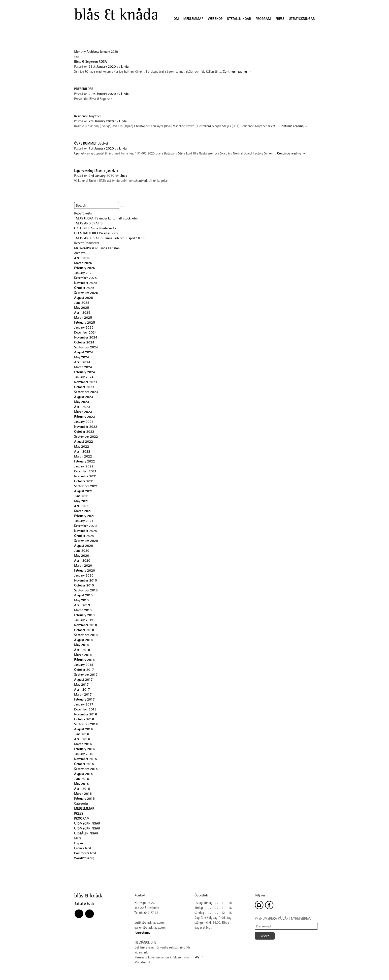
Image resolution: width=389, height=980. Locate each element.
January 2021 (84, 521)
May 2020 (82, 556)
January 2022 (84, 467)
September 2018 (86, 635)
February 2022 (85, 462)
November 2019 (86, 581)
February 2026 (85, 268)
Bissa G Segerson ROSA (91, 62)
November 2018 (86, 625)
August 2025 (84, 298)
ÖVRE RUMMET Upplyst (91, 144)
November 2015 (86, 759)
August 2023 (84, 397)
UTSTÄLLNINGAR (239, 19)
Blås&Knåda (116, 14)
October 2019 (84, 586)
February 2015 (84, 799)
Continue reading (237, 72)
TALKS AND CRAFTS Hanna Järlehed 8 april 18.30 (109, 239)
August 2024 (84, 353)
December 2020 (85, 526)
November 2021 (86, 477)
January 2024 (84, 377)
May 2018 (81, 645)
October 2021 (84, 482)
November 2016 (86, 715)
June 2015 (82, 779)
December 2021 (85, 472)
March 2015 (83, 794)
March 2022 (83, 457)
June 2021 (82, 496)
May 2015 (81, 784)
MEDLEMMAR (193, 19)
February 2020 (85, 571)
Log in (79, 844)
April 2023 (82, 407)
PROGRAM (263, 19)
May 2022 (82, 447)
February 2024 (85, 372)
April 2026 (82, 258)
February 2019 (84, 615)
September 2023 (86, 392)
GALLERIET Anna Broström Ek (95, 229)
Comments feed (85, 854)
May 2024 (82, 358)
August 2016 (83, 730)
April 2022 (82, 452)
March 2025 (83, 318)
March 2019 (83, 611)
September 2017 (86, 675)
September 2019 (86, 591)
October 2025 (84, 288)
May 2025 (82, 308)
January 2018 (84, 665)
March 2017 (83, 695)
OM (176, 19)
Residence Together (88, 117)
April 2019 (82, 606)
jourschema (142, 933)
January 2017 (84, 705)
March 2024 (83, 367)
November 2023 (86, 382)
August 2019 (83, 596)
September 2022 (86, 437)
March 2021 (83, 511)
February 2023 (85, 417)
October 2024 (84, 343)
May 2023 (82, 402)
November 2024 (86, 338)
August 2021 (83, 491)
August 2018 (83, 640)
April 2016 (82, 739)
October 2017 (84, 670)
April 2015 (82, 789)
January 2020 (84, 576)
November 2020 (86, 531)
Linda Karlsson (110, 248)
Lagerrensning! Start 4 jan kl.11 (96, 171)
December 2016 (85, 710)
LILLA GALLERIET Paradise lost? (96, 234)
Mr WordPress (84, 248)
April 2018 (82, 650)
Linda (125, 67)
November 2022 (86, 427)
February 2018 (84, 660)
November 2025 (86, 283)
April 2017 (82, 690)
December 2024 (85, 333)
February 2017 (84, 700)
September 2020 (86, 541)
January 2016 (84, 754)
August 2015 (83, 774)
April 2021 (82, 506)
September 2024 (86, 348)
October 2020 (84, 536)
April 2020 (82, 561)
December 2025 (85, 278)
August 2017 (83, 680)
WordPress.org (84, 858)
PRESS (280, 19)
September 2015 (86, 769)
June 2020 (82, 551)
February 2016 (84, 749)
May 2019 (81, 601)
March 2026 (83, 263)
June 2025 (82, 303)
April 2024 (82, 363)
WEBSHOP (215, 19)
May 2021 (81, 501)
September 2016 (86, 725)
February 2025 (85, 323)
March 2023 (83, 412)
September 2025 (86, 293)
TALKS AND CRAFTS (88, 224)
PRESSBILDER (84, 89)
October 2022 (84, 432)
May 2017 (81, 685)
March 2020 (83, 566)
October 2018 (84, 630)
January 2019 (84, 620)
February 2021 (84, 516)
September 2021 (86, 487)
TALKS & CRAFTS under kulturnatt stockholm (106, 219)
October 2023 (84, 387)
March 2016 (83, 744)
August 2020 (84, 546)
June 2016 (82, 735)
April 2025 (82, 313)
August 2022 (84, 442)
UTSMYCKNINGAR (302, 19)
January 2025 (84, 328)
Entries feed (82, 849)
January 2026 (84, 273)
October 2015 (84, 764)
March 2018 (83, 655)
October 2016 (84, 720)
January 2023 (84, 422)
